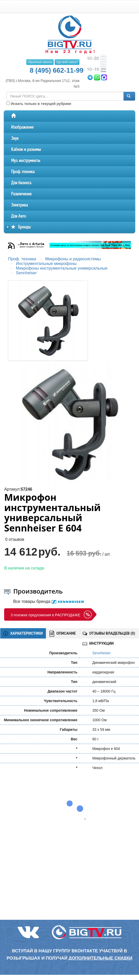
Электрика (19, 205)
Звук (15, 138)
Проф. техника (23, 172)
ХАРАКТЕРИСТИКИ (23, 634)
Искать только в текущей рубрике (39, 104)
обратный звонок (40, 62)
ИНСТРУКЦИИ (98, 643)
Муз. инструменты (26, 161)
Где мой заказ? (67, 62)
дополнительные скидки (100, 958)
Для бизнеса (21, 183)
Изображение (22, 127)
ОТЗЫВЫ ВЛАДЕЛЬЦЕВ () (109, 633)
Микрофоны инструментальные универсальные (62, 268)
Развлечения (21, 194)
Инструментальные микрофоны (46, 264)
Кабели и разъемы (26, 150)
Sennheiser (26, 273)
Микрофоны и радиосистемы (73, 259)
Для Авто (19, 216)
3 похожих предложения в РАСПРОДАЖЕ (45, 615)
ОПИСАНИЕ (63, 634)
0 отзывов (15, 539)
